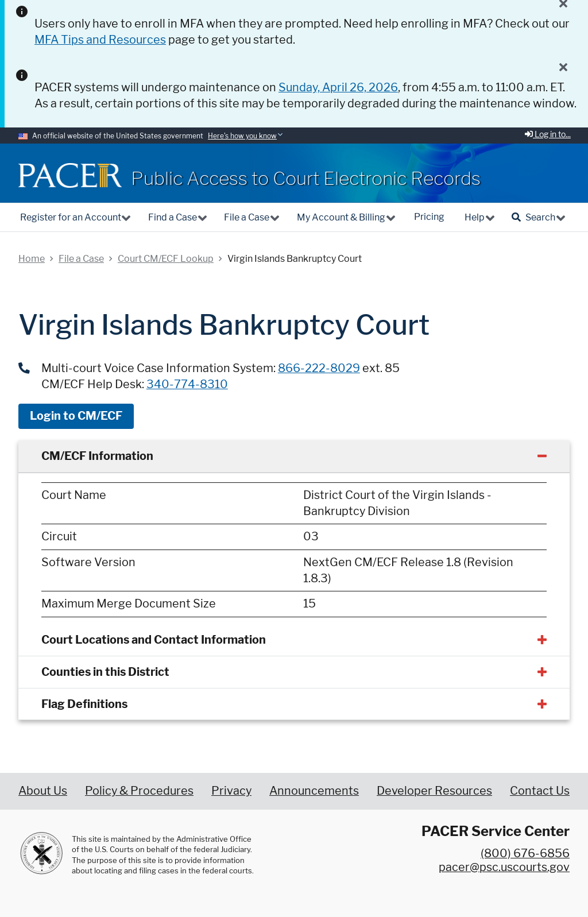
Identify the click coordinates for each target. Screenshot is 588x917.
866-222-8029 (319, 368)
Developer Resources (434, 791)
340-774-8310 (187, 384)
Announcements (314, 791)
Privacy (231, 791)
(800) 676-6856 (525, 853)
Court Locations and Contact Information (154, 640)
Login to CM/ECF (76, 416)
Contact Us (540, 791)
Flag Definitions (84, 704)
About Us (43, 791)
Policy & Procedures (139, 791)
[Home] (70, 175)
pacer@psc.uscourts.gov (504, 867)
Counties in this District (105, 672)
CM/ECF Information (97, 456)
